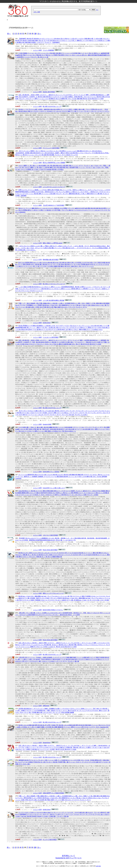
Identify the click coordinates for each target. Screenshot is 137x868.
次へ (39, 34)
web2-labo (98, 866)
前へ (9, 34)
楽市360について (69, 856)
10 (35, 34)
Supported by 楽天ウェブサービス (68, 858)
